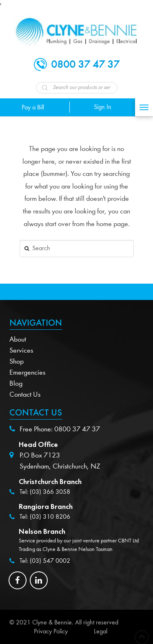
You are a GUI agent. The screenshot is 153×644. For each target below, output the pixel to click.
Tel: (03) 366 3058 (45, 492)
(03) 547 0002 (50, 561)
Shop (17, 361)
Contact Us (25, 394)
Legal (101, 631)
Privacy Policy (51, 631)
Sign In (103, 107)
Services (21, 350)
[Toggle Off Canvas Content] (144, 107)
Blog (16, 383)
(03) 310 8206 (50, 517)
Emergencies (27, 372)
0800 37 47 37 (77, 429)
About (18, 339)
